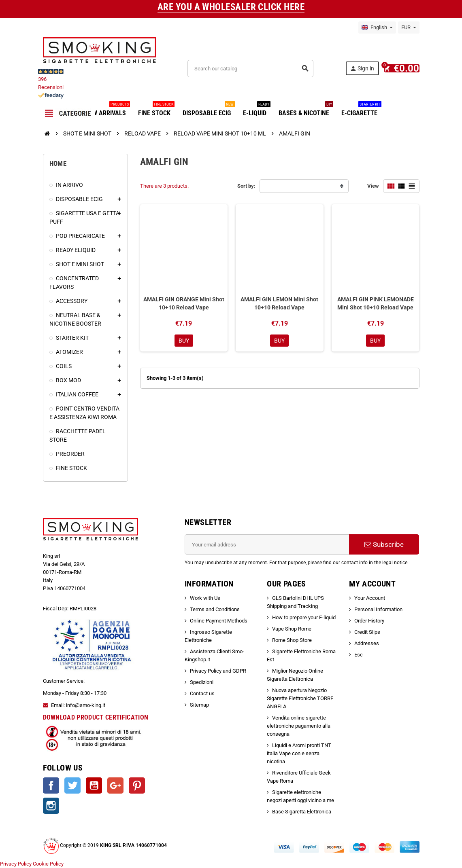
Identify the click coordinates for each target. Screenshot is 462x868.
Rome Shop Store (292, 640)
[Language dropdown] (377, 28)
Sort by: (246, 186)
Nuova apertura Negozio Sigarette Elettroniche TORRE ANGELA (300, 698)
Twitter (72, 785)
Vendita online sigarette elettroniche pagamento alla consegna (299, 726)
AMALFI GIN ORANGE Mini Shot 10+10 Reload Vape (184, 303)
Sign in (366, 69)
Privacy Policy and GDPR (218, 671)
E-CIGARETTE (361, 110)
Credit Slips (367, 632)
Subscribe (384, 544)
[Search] (253, 69)
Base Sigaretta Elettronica (302, 812)
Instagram (51, 806)
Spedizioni (202, 682)
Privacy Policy (16, 864)
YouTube (94, 785)
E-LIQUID (257, 110)
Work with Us (205, 598)
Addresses (367, 643)
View (373, 186)
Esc (359, 655)
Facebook (51, 785)
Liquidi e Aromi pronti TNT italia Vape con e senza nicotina (299, 753)
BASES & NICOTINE (306, 110)
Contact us (202, 693)
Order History (369, 621)
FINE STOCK (156, 110)
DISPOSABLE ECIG (209, 110)
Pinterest (137, 785)
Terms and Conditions (215, 609)
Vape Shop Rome (292, 629)
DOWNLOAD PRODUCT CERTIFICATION (96, 717)
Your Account (370, 598)
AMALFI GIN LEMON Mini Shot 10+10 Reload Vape (279, 303)
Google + (115, 785)
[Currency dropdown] (409, 28)
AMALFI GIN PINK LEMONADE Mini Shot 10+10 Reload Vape (376, 303)
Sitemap (199, 705)
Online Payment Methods (219, 621)
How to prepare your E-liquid (304, 617)
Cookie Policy (48, 864)
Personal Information (378, 609)
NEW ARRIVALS (108, 110)
